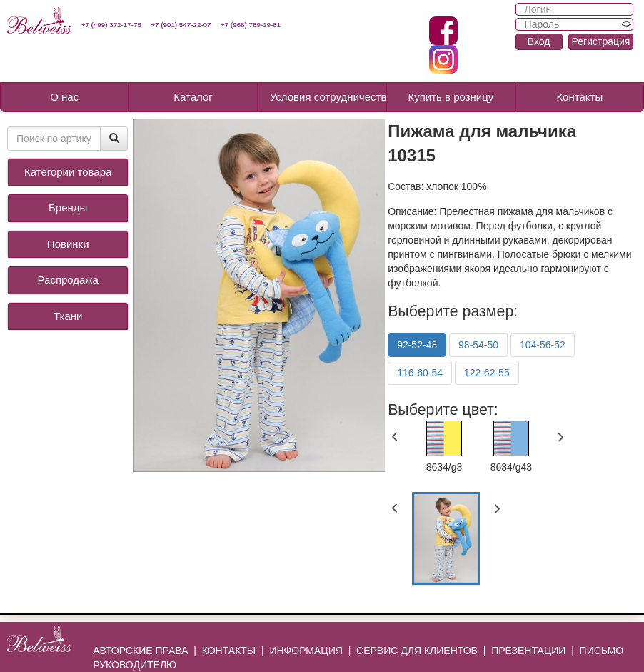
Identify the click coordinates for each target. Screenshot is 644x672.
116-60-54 (420, 373)
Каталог (193, 97)
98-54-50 (478, 345)
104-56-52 (543, 345)
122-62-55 (487, 373)
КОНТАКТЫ (229, 651)
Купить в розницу (451, 97)
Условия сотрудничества (328, 97)
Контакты (579, 97)
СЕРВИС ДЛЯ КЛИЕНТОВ (417, 651)
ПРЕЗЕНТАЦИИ (528, 651)
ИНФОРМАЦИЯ (306, 651)
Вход (539, 41)
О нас (64, 97)
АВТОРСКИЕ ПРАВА (140, 651)
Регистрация (601, 41)
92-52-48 (417, 345)
